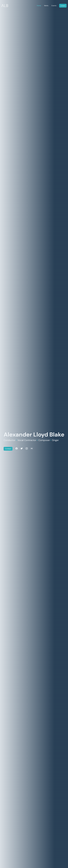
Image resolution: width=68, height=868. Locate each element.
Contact (63, 6)
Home (39, 6)
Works (46, 6)
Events (54, 6)
